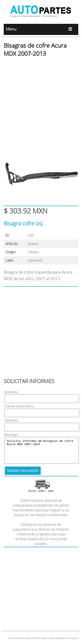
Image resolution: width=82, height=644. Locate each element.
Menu (41, 29)
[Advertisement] (41, 102)
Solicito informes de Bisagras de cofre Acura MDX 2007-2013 (42, 450)
